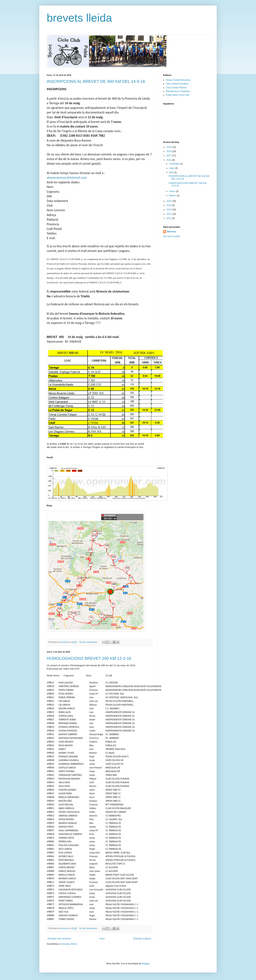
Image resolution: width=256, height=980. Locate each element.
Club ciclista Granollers (177, 84)
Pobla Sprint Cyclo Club (178, 95)
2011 (169, 218)
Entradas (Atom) (69, 944)
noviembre (175, 164)
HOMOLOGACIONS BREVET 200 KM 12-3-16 (89, 658)
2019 (169, 147)
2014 (169, 205)
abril (172, 172)
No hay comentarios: (89, 642)
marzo (173, 191)
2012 (169, 214)
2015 (169, 201)
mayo (172, 168)
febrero (173, 196)
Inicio (102, 939)
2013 (169, 210)
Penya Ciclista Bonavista (178, 80)
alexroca (171, 232)
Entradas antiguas (142, 939)
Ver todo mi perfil (171, 236)
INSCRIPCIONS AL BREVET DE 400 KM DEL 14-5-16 (96, 81)
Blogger (146, 964)
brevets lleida (79, 18)
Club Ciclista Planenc (176, 88)
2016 (169, 160)
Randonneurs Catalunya (178, 91)
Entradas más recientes (59, 939)
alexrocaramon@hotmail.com (67, 178)
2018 (169, 151)
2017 (169, 156)
